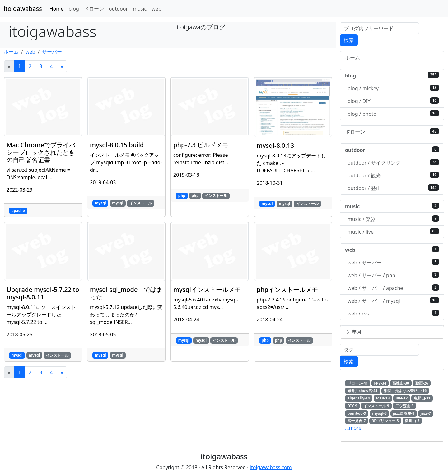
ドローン (94, 9)
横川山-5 (412, 421)
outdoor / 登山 (393, 188)
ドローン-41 (358, 383)
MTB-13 (383, 398)
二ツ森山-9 (405, 406)
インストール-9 (376, 406)
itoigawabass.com (271, 467)
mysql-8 (379, 413)
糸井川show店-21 (363, 391)
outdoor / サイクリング (393, 163)
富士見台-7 (357, 421)
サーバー (52, 52)
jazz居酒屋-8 (404, 413)
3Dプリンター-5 (385, 421)
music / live (393, 232)
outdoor (118, 9)
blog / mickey (393, 88)
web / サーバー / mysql (393, 301)
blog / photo (393, 114)
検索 (349, 40)
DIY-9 (352, 406)
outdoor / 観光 (393, 175)
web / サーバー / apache (393, 288)
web (156, 9)
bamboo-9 (357, 413)
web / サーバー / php (393, 275)
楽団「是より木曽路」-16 (405, 391)
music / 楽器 (393, 219)
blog (74, 9)
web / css (393, 313)
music (140, 9)
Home (57, 9)
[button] (392, 332)
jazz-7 (426, 413)
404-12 (402, 398)
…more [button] (353, 428)
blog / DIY (393, 101)
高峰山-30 (401, 383)
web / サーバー (393, 262)
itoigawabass (23, 9)
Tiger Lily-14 (359, 398)
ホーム (11, 52)
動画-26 (422, 383)
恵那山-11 (422, 398)
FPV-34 (380, 383)
